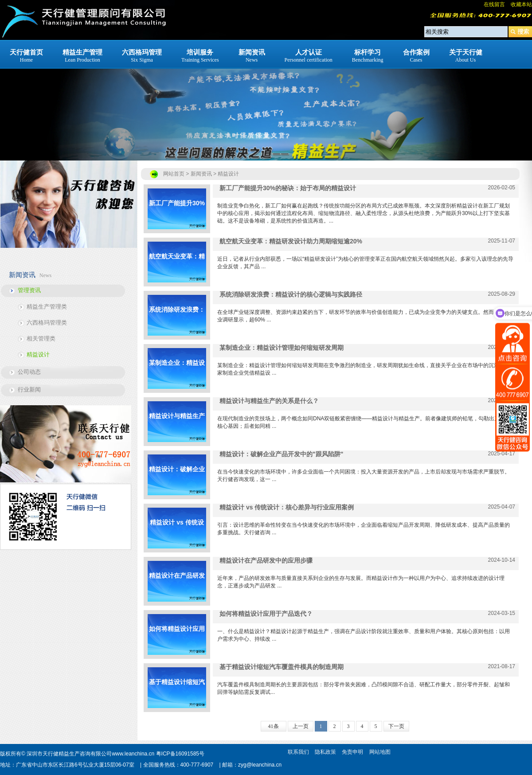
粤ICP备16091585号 (180, 754)
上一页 (301, 726)
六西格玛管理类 (47, 323)
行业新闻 (29, 389)
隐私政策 (325, 752)
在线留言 (494, 4)
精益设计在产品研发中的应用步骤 (177, 587)
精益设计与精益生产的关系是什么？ (177, 427)
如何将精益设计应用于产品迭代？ (177, 640)
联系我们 (298, 752)
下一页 (396, 726)
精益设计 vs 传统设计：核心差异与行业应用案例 (177, 534)
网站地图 (380, 752)
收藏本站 (521, 4)
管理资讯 (29, 290)
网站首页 (174, 174)
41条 (274, 726)
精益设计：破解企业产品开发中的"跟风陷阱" (177, 480)
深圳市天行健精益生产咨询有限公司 (69, 754)
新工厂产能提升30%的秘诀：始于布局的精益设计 (177, 214)
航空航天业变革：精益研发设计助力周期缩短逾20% (177, 268)
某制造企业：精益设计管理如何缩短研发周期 (177, 374)
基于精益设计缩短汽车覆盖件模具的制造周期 (177, 693)
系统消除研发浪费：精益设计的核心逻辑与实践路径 (177, 321)
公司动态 (29, 372)
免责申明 (352, 752)
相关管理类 (41, 339)
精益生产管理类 (47, 307)
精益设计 (38, 354)
